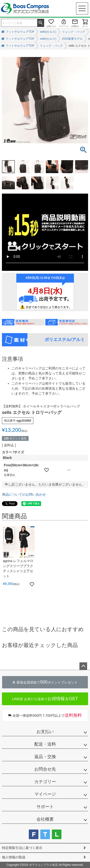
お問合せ (75, 26)
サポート (45, 807)
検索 (41, 22)
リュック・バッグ (73, 32)
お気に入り (51, 26)
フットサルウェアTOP (20, 32)
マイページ (64, 26)
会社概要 (45, 819)
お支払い (45, 732)
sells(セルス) (48, 32)
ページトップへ (83, 666)
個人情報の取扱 (14, 857)
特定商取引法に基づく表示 (22, 848)
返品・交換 (45, 757)
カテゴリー (45, 782)
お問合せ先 (45, 769)
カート (85, 26)
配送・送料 (45, 744)
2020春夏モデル (72, 39)
